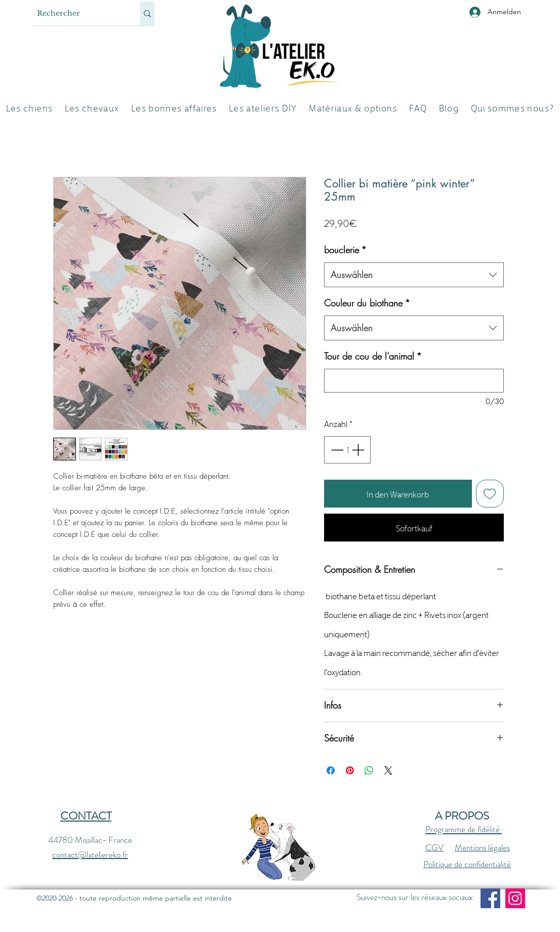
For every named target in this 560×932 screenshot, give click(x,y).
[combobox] (414, 275)
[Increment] (359, 450)
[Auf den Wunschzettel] (490, 494)
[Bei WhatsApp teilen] (369, 770)
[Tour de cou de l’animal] (414, 381)
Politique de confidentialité (467, 864)
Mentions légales (482, 847)
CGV (434, 847)
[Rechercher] (78, 13)
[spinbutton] (348, 450)
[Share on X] (388, 770)
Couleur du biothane (367, 303)
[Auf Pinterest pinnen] (350, 770)
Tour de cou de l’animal (373, 356)
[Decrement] (336, 450)
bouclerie (345, 250)
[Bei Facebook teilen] (331, 770)
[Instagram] (515, 898)
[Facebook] (490, 898)
